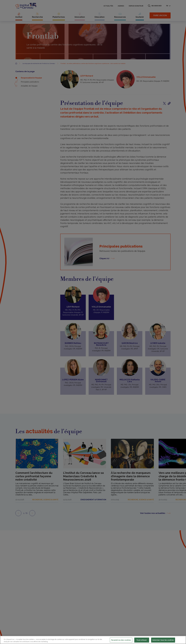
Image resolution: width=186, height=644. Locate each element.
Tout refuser (142, 640)
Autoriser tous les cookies (163, 640)
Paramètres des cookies (121, 640)
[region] (93, 640)
